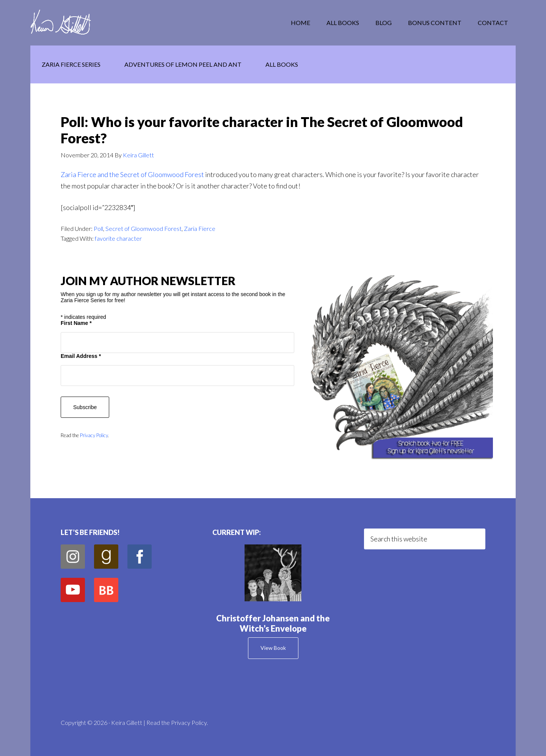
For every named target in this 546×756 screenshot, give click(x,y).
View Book (273, 648)
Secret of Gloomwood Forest (144, 228)
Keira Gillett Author (91, 23)
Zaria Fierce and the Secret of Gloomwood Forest (132, 174)
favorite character (118, 238)
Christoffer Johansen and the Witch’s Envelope (273, 623)
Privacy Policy (94, 435)
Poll (98, 228)
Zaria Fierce (200, 228)
